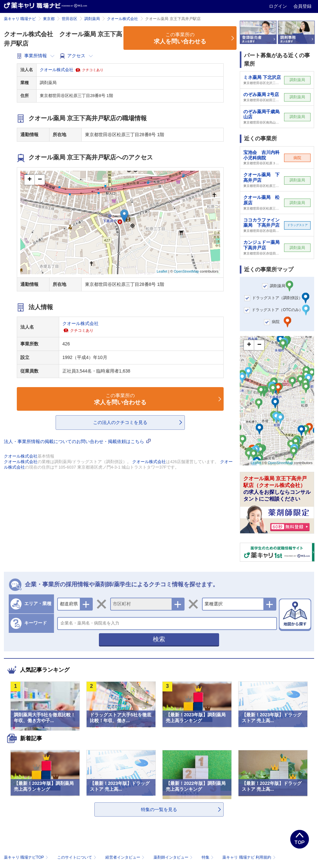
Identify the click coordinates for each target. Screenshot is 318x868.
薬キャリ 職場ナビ (20, 19)
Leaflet (162, 271)
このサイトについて (77, 857)
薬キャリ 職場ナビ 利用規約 (249, 857)
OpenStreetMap (186, 271)
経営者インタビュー (126, 857)
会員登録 (302, 6)
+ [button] (30, 180)
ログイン (279, 6)
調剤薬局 (92, 19)
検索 (159, 639)
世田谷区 (69, 19)
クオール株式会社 (122, 19)
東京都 (49, 19)
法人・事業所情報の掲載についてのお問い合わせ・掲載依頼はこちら (77, 441)
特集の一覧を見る (159, 809)
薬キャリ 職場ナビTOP (27, 857)
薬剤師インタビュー (174, 857)
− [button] (40, 180)
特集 (208, 857)
